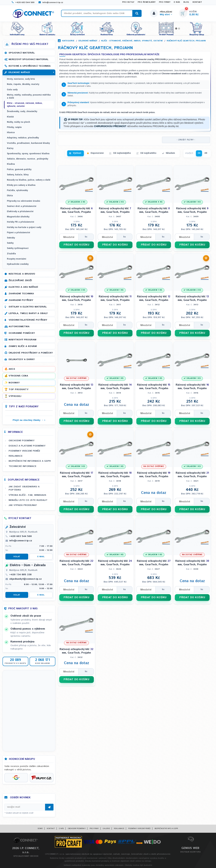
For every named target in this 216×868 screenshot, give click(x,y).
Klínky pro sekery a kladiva (21, 185)
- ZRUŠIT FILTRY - (186, 140)
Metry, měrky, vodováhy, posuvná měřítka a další (29, 96)
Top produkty (18, 389)
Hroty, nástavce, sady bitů (21, 79)
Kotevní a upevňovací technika (30, 66)
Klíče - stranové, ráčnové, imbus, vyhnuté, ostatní (132, 41)
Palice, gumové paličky (19, 169)
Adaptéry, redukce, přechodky (23, 138)
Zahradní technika (21, 294)
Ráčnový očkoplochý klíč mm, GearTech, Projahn (77, 210)
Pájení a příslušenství (18, 233)
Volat (17, 557)
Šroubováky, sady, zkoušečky (22, 111)
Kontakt (197, 2)
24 (199, 153)
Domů (40, 829)
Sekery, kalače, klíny (18, 175)
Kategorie (68, 41)
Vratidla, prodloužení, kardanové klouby (28, 143)
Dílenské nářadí (88, 41)
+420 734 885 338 (20, 575)
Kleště (10, 117)
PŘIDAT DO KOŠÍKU (76, 245)
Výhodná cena (18, 376)
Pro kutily (128, 2)
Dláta (10, 196)
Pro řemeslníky (147, 2)
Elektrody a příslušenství (20, 212)
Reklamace (16, 456)
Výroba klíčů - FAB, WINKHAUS (27, 495)
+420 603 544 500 (23, 2)
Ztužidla (11, 254)
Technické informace (22, 466)
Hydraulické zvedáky (18, 264)
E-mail (41, 557)
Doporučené (97, 153)
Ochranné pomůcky (22, 333)
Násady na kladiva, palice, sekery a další (29, 180)
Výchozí (77, 153)
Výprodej (15, 396)
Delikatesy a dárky (22, 359)
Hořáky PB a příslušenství (21, 222)
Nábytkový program (22, 340)
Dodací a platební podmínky (27, 446)
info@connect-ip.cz (51, 2)
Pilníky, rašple (14, 127)
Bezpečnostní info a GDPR (166, 829)
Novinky (14, 383)
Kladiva (11, 164)
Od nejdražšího (148, 153)
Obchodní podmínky (22, 441)
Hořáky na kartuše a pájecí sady (24, 227)
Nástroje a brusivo (22, 274)
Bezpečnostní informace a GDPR (30, 461)
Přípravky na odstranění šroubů (24, 201)
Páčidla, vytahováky (17, 190)
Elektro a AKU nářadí (23, 287)
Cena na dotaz (77, 405)
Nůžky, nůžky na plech (18, 122)
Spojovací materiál (22, 53)
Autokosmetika (19, 327)
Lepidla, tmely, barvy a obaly (28, 313)
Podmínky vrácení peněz (24, 451)
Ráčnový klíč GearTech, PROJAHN (186, 41)
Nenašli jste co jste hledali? (28, 500)
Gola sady (12, 90)
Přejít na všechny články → (28, 420)
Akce (12, 369)
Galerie (106, 829)
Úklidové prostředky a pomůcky (31, 353)
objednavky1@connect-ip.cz (25, 579)
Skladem (170, 153)
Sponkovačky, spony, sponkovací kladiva (28, 154)
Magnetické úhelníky (18, 217)
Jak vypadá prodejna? (23, 505)
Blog (186, 2)
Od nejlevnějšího (122, 153)
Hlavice (11, 133)
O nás (177, 2)
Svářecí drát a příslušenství (22, 206)
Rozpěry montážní (17, 259)
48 (206, 153)
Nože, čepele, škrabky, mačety (23, 84)
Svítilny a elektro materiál (28, 307)
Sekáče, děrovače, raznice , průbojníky (28, 159)
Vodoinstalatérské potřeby (28, 320)
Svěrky (10, 243)
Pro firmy (165, 2)
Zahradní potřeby (21, 300)
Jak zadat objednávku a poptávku (24, 488)
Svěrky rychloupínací (18, 248)
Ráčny (10, 148)
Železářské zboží (20, 280)
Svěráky (11, 238)
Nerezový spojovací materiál (29, 59)
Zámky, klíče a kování (23, 346)
